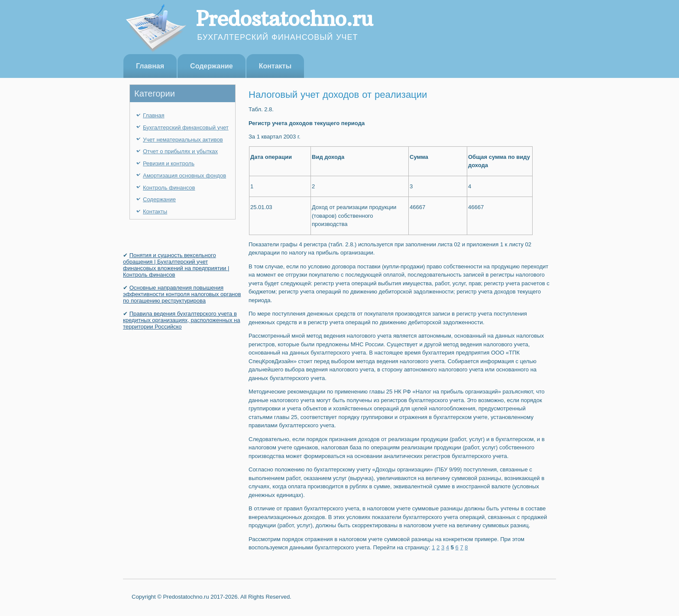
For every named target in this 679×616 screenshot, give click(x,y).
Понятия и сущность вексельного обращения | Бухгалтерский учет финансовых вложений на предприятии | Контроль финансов (176, 265)
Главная (150, 66)
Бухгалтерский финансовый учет (186, 127)
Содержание (212, 66)
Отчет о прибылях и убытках (180, 151)
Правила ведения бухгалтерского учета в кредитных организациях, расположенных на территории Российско (181, 320)
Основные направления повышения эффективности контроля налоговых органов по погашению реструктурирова (182, 294)
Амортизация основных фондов (184, 176)
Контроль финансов (169, 188)
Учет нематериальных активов (183, 140)
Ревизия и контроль (169, 163)
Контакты (275, 66)
